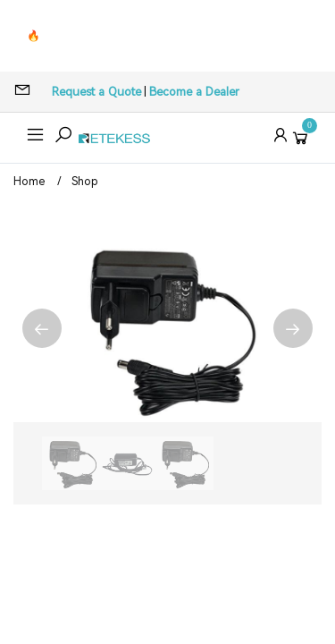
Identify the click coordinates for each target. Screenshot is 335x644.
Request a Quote (96, 92)
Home (29, 182)
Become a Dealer (194, 92)
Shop (85, 182)
